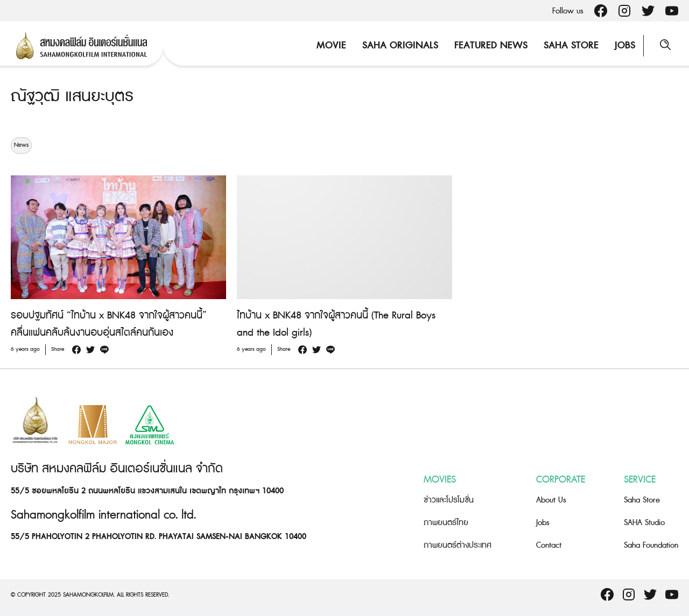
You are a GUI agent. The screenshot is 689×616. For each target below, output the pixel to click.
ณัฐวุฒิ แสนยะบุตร (72, 96)
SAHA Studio (644, 523)
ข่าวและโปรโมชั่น (449, 500)
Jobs (625, 45)
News (21, 145)
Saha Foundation (651, 545)
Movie (331, 45)
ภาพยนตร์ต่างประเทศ (458, 545)
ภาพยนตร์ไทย (446, 523)
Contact (549, 545)
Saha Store (571, 45)
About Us (551, 500)
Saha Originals (400, 45)
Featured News (491, 45)
